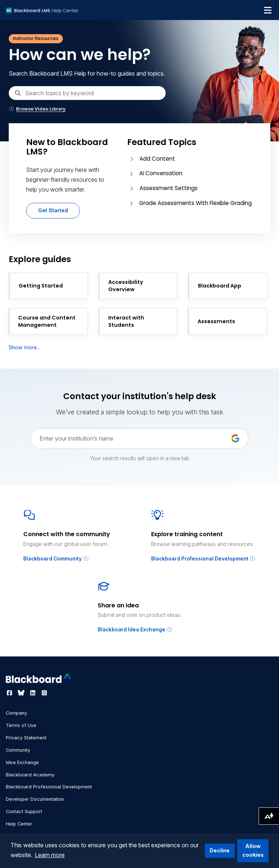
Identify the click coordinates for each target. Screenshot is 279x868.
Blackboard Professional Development (203, 559)
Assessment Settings (169, 188)
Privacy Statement (26, 738)
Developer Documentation (35, 799)
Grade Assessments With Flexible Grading (195, 203)
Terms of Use (21, 725)
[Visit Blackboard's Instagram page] (44, 693)
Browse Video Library (37, 109)
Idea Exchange (22, 762)
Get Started (53, 210)
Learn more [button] (50, 855)
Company (16, 713)
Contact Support (24, 811)
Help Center (19, 824)
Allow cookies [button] (253, 850)
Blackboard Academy (30, 775)
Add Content (157, 159)
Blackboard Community (56, 559)
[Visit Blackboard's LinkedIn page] (33, 693)
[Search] (87, 93)
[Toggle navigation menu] (268, 10)
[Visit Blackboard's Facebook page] (10, 693)
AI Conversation (161, 173)
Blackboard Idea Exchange (135, 630)
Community (18, 750)
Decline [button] (220, 850)
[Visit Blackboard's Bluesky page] (22, 693)
